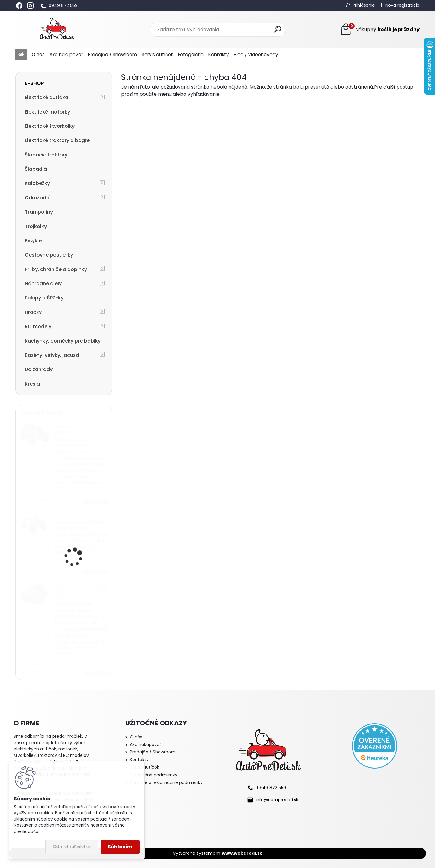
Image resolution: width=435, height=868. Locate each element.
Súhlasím (120, 847)
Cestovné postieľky (49, 255)
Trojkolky (36, 226)
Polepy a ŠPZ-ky (44, 298)
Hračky (33, 312)
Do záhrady (39, 369)
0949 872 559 (63, 5)
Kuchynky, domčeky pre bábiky (63, 341)
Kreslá (32, 384)
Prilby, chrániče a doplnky (56, 269)
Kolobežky (37, 183)
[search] (278, 29)
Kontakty (219, 55)
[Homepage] (21, 55)
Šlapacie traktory (46, 155)
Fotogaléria (191, 55)
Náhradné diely (43, 284)
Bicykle (33, 241)
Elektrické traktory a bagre (57, 140)
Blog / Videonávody (256, 55)
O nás (38, 55)
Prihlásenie (364, 5)
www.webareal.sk (242, 853)
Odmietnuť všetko (72, 847)
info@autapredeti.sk (277, 800)
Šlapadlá (36, 169)
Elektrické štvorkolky (50, 126)
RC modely (38, 326)
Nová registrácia (403, 5)
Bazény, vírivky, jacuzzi (52, 355)
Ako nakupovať (66, 55)
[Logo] (57, 30)
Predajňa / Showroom (112, 55)
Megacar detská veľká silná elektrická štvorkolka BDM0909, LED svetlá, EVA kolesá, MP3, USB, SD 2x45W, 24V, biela (81, 538)
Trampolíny (39, 212)
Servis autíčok (157, 55)
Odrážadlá (38, 198)
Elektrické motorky (47, 112)
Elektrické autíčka (47, 97)
